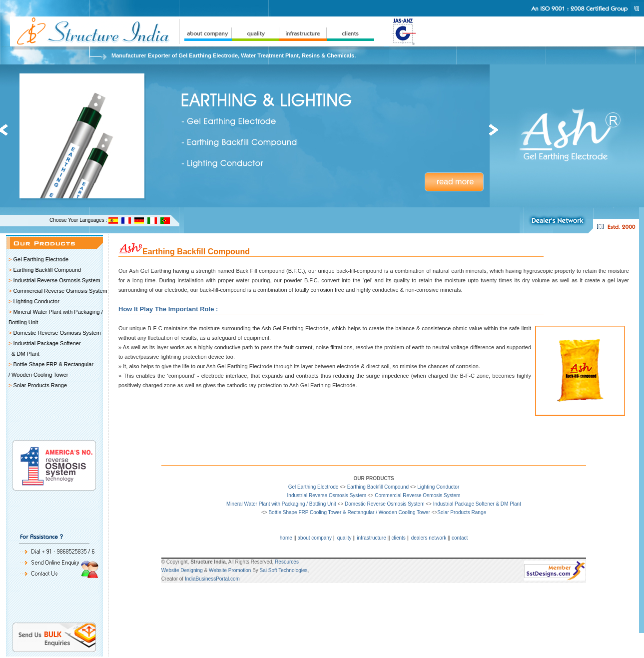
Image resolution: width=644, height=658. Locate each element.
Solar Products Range (40, 385)
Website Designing (182, 570)
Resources (287, 562)
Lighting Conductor (36, 301)
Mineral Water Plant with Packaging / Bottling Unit (281, 504)
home (286, 538)
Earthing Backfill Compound (47, 270)
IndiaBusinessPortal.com (212, 579)
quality (344, 538)
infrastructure (371, 538)
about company (315, 538)
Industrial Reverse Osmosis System (56, 280)
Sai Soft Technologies (284, 570)
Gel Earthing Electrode (41, 259)
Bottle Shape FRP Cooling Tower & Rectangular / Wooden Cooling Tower (349, 512)
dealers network (429, 538)
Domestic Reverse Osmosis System (57, 333)
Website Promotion (230, 570)
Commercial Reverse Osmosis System (60, 291)
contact (460, 538)
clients (399, 538)
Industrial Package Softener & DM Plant (477, 504)
